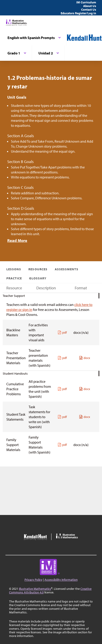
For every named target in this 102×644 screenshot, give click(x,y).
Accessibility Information (61, 580)
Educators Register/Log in (78, 13)
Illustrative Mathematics (35, 589)
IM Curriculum (86, 2)
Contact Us (89, 10)
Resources (38, 269)
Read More (17, 240)
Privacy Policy (34, 580)
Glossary (38, 278)
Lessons (14, 269)
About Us (90, 6)
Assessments (67, 269)
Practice (14, 278)
